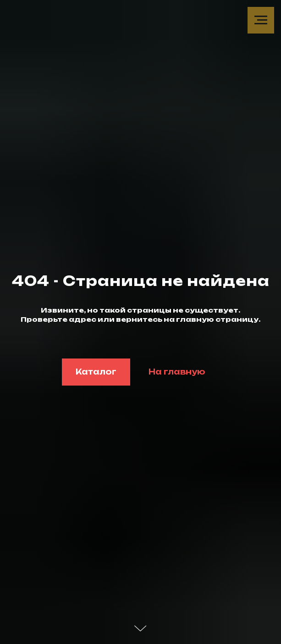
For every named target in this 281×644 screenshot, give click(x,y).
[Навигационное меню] (261, 20)
